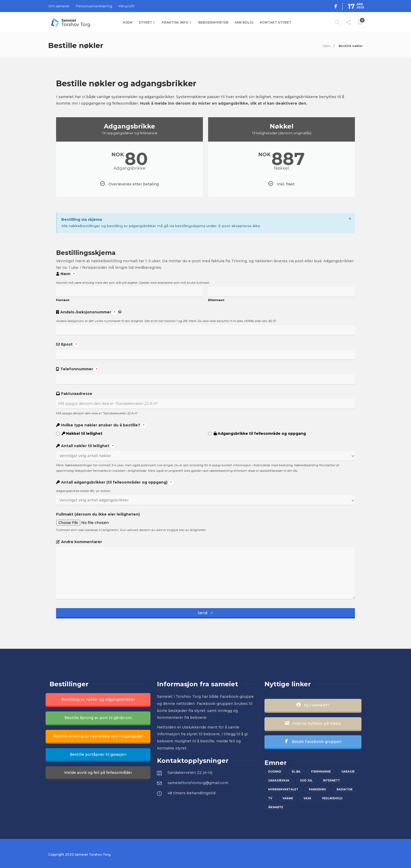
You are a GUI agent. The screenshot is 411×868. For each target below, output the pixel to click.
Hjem (128, 22)
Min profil (126, 6)
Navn (68, 274)
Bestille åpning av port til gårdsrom (98, 718)
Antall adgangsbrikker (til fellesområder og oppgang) (117, 483)
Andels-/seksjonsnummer (89, 312)
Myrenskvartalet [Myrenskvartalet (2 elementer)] (283, 789)
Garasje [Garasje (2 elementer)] (348, 772)
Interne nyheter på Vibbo (313, 724)
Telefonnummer (80, 369)
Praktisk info (175, 22)
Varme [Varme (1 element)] (288, 798)
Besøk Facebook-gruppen (313, 742)
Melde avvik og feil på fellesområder (98, 773)
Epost (70, 345)
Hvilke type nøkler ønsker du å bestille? (104, 425)
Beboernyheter (213, 22)
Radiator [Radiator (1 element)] (345, 789)
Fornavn (63, 300)
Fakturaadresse (77, 394)
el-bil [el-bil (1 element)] (296, 772)
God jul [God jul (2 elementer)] (306, 781)
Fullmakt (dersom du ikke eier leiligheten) (98, 514)
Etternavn (216, 300)
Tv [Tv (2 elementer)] (270, 798)
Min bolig (244, 22)
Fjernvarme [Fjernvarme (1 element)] (321, 772)
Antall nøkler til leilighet (88, 446)
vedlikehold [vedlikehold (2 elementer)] (332, 798)
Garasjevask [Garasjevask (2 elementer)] (279, 781)
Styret (145, 22)
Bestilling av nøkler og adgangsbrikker (98, 699)
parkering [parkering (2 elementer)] (317, 789)
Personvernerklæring (94, 6)
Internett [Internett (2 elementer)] (331, 781)
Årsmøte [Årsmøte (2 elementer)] (276, 807)
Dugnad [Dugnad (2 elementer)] (275, 772)
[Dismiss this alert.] (350, 219)
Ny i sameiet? (313, 705)
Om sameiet (59, 6)
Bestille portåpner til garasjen (98, 754)
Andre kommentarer (82, 542)
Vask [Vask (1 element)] (307, 798)
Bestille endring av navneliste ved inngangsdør (98, 736)
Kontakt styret (275, 22)
